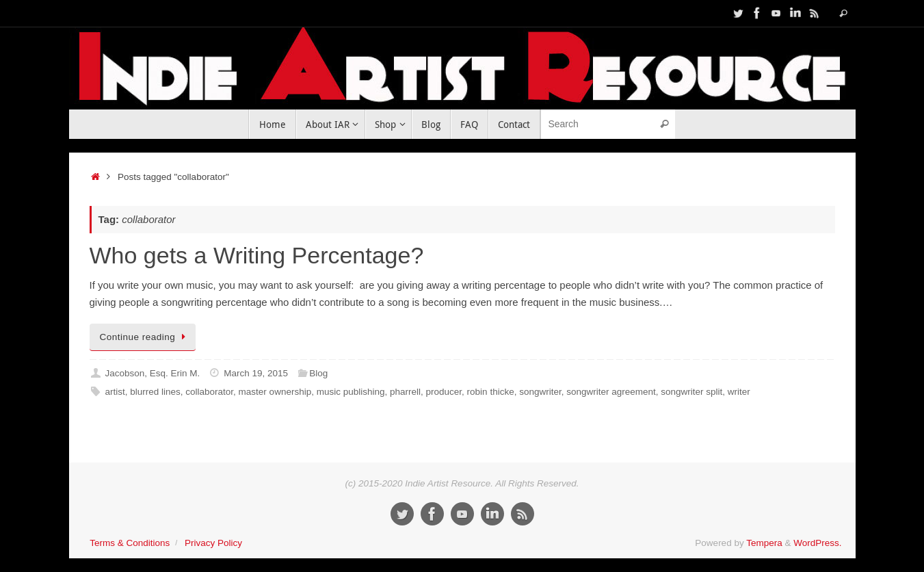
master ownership (275, 392)
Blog (318, 373)
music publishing (351, 392)
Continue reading (145, 337)
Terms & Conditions (130, 543)
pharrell (405, 392)
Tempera (764, 543)
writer (739, 392)
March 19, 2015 (256, 373)
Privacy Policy (213, 543)
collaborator (209, 392)
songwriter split (691, 392)
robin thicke (491, 392)
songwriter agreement (611, 392)
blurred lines (155, 392)
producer (444, 392)
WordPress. (817, 543)
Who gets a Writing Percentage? (257, 255)
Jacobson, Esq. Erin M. (152, 373)
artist (115, 392)
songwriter (540, 392)
